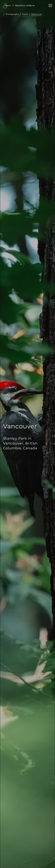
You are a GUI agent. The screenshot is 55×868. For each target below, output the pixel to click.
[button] (49, 6)
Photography (12, 14)
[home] (25, 6)
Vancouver (37, 14)
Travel (25, 14)
